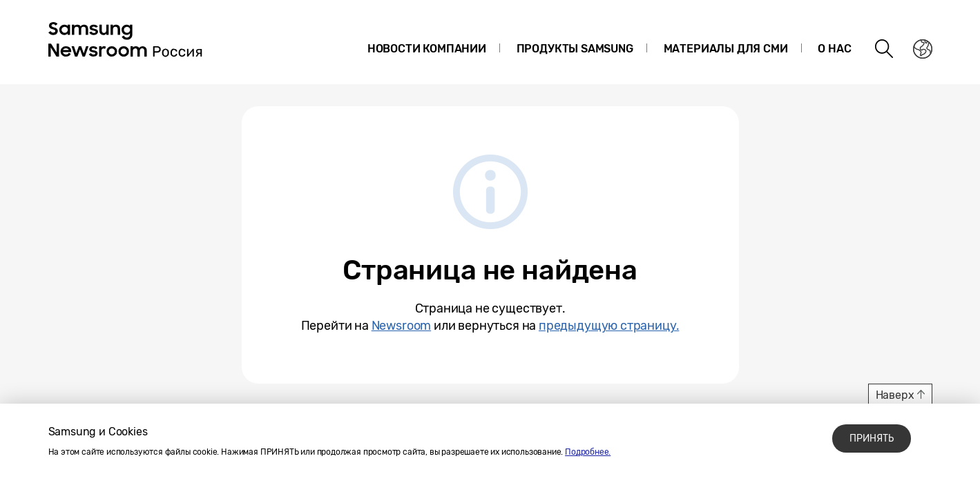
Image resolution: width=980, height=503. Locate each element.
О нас (834, 49)
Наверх (895, 395)
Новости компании (427, 49)
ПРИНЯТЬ (872, 438)
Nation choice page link (923, 49)
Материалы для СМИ (726, 49)
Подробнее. (588, 452)
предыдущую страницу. (609, 326)
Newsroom (402, 326)
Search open (885, 49)
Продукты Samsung (575, 49)
